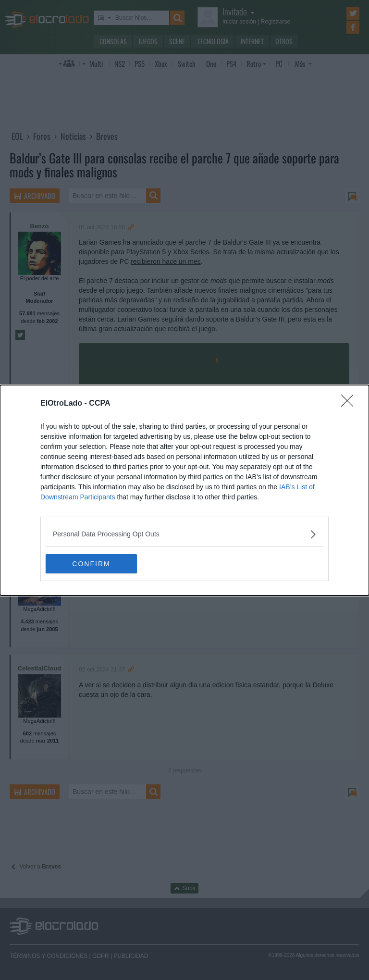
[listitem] (184, 534)
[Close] (350, 404)
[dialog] (184, 490)
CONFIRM (91, 563)
